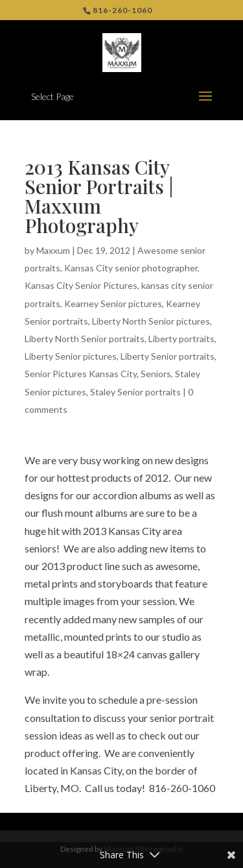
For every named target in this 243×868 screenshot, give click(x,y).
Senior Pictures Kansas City (81, 374)
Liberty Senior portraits (168, 356)
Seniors (156, 374)
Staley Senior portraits (135, 392)
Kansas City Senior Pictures (81, 285)
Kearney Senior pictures (113, 304)
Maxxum (53, 250)
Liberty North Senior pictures (151, 321)
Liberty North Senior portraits (85, 339)
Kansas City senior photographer (131, 268)
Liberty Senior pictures (71, 356)
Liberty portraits (181, 339)
